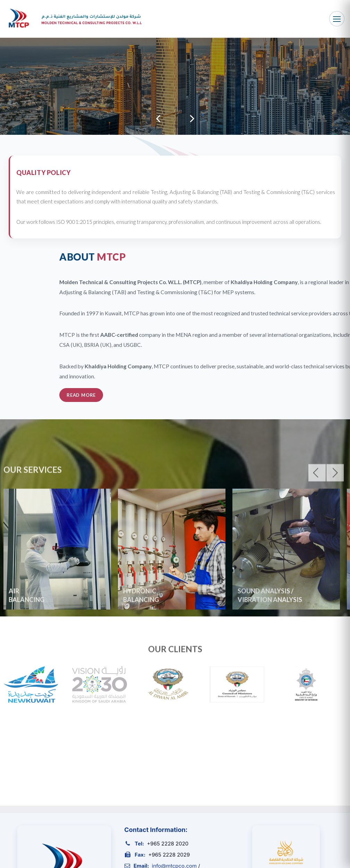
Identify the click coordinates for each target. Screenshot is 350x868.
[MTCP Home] (74, 19)
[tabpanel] (175, 86)
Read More (278, 395)
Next (192, 119)
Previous (158, 119)
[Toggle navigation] (337, 19)
